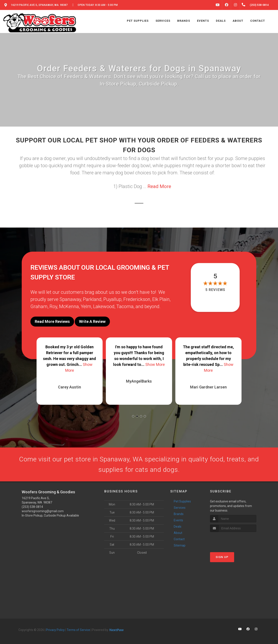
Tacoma (125, 306)
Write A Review (92, 321)
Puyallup (112, 299)
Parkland (92, 299)
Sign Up (222, 557)
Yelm (86, 306)
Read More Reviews (52, 321)
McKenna (69, 306)
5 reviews (215, 290)
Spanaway (70, 299)
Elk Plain (161, 299)
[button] (133, 416)
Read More (159, 186)
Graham (39, 306)
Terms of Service (78, 630)
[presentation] (233, 540)
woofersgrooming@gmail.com (43, 511)
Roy (53, 306)
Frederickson (137, 299)
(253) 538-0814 (32, 507)
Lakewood (104, 306)
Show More (155, 364)
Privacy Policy (55, 630)
